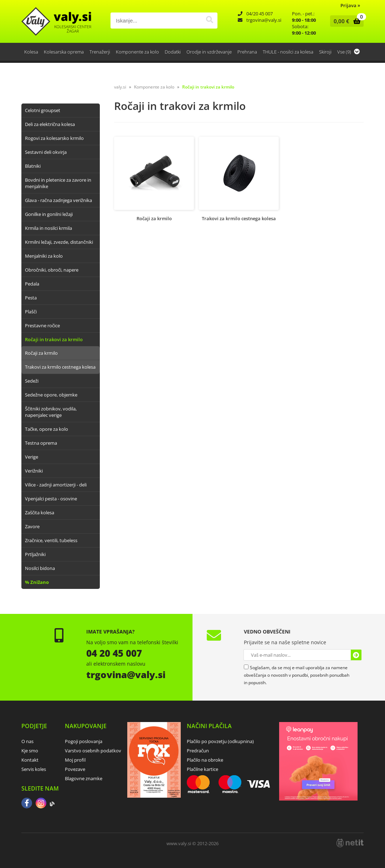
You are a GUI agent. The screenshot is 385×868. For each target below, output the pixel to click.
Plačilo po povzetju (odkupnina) (220, 741)
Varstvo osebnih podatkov (93, 751)
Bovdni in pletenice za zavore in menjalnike (58, 183)
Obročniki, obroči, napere (52, 270)
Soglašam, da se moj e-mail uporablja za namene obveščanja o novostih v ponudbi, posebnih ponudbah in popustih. (297, 675)
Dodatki (173, 52)
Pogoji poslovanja (84, 741)
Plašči (31, 312)
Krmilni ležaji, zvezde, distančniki (59, 242)
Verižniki (34, 471)
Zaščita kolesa (40, 513)
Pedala (32, 284)
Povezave (75, 769)
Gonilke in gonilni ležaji (49, 214)
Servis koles (34, 769)
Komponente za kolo (137, 52)
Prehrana (247, 52)
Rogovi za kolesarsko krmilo (54, 138)
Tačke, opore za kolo (47, 429)
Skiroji (325, 52)
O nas (27, 741)
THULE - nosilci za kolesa (288, 52)
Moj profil (75, 760)
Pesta (31, 298)
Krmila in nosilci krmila (48, 228)
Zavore (32, 526)
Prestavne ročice (42, 325)
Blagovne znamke (84, 778)
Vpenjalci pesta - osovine (51, 499)
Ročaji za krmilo (41, 353)
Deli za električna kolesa (50, 124)
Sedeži (32, 381)
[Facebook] (27, 804)
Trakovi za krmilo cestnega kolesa (60, 367)
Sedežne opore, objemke (51, 395)
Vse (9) (348, 52)
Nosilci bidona (40, 568)
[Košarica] (345, 21)
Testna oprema (41, 443)
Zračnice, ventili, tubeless (51, 540)
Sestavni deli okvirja (46, 152)
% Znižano (37, 582)
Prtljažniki (35, 554)
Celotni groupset (43, 110)
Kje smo (30, 751)
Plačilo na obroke (205, 760)
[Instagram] (41, 804)
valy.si (120, 87)
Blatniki (33, 166)
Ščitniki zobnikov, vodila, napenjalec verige (51, 412)
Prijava (350, 5)
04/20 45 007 (260, 14)
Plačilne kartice (202, 769)
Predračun (198, 751)
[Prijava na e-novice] (356, 655)
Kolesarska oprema (64, 52)
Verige (32, 457)
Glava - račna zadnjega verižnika (58, 200)
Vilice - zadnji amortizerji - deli (56, 485)
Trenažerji (100, 52)
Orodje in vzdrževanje (209, 52)
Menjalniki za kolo (44, 256)
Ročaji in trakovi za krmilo (54, 339)
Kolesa (31, 52)
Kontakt (30, 760)
